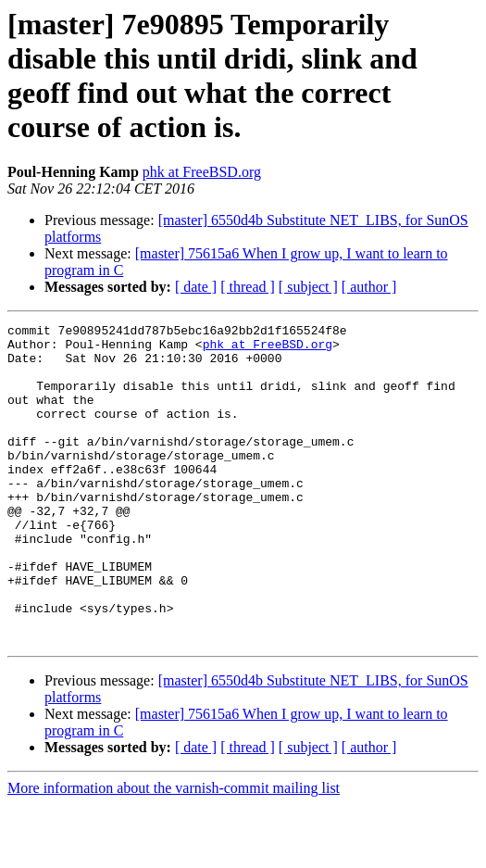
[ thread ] (248, 287)
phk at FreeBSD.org (202, 172)
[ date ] (196, 287)
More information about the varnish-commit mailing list (174, 852)
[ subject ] (308, 287)
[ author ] (369, 287)
